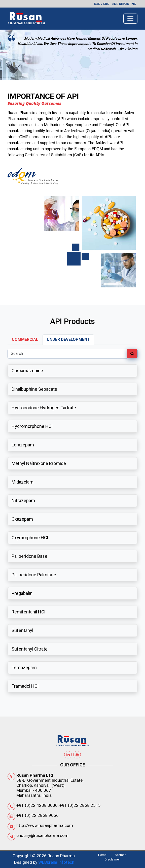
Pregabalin (22, 593)
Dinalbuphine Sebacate (34, 389)
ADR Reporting (124, 4)
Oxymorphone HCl (30, 538)
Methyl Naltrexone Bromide (39, 463)
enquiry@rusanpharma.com (42, 835)
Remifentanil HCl (28, 612)
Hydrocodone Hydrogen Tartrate (44, 408)
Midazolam (23, 482)
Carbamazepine (27, 371)
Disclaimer (112, 859)
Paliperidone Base (29, 556)
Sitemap (120, 855)
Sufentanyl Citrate (30, 649)
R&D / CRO (102, 4)
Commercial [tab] (25, 339)
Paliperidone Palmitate (34, 575)
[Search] (67, 354)
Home (102, 855)
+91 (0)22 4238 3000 (37, 805)
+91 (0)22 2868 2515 (80, 805)
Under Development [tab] (68, 339)
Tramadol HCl (25, 686)
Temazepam (24, 667)
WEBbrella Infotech (56, 862)
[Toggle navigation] (130, 19)
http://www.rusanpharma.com (45, 825)
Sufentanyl (22, 630)
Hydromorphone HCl (32, 426)
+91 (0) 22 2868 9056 (38, 815)
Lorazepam (23, 445)
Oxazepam (22, 519)
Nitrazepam (23, 500)
